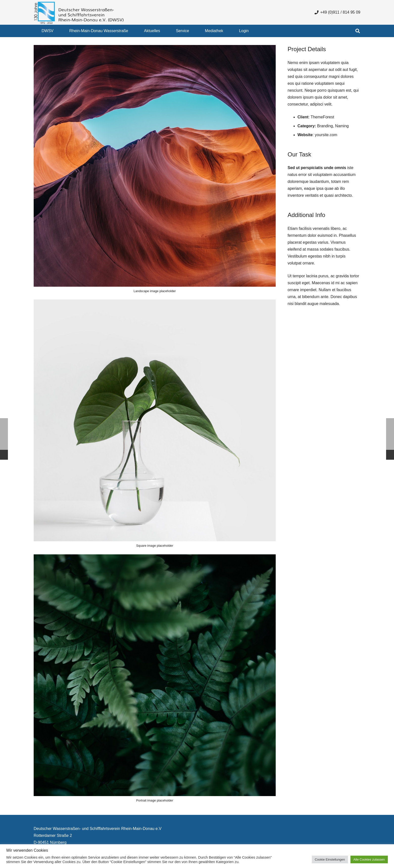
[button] (358, 31)
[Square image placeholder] (155, 426)
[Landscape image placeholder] (155, 171)
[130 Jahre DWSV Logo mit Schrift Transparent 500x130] (79, 12)
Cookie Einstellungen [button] (330, 859)
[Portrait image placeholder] (155, 681)
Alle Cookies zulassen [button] (369, 859)
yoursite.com (326, 135)
